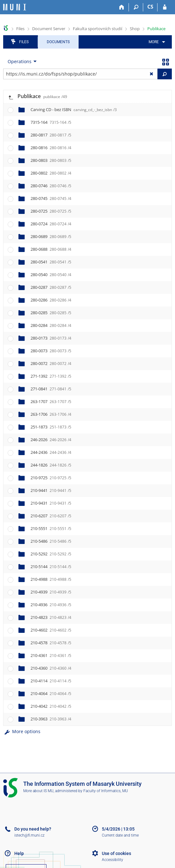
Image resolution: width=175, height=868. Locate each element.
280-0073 (51, 351)
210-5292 (51, 554)
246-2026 (51, 440)
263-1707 (51, 401)
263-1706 (51, 414)
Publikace (156, 29)
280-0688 (51, 249)
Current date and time (120, 835)
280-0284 (51, 325)
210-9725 (51, 478)
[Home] (122, 7)
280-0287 (51, 287)
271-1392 (51, 376)
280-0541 (51, 262)
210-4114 (51, 681)
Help (19, 853)
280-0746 (51, 186)
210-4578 (51, 643)
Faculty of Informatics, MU (106, 791)
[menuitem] (156, 42)
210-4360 (51, 668)
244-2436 (51, 452)
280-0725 (51, 211)
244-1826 (51, 465)
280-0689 (51, 236)
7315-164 (51, 122)
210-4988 (51, 579)
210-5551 (51, 528)
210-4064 (51, 693)
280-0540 (51, 275)
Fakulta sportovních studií (98, 29)
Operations (20, 61)
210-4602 (51, 630)
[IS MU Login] (165, 7)
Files (20, 29)
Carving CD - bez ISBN (74, 109)
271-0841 (51, 389)
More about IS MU (38, 791)
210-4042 (51, 706)
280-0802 (51, 173)
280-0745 (51, 198)
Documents (58, 42)
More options (22, 731)
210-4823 (51, 617)
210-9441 (51, 490)
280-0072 (51, 363)
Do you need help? (33, 829)
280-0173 (51, 338)
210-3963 (51, 719)
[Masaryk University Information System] (15, 7)
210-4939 (51, 592)
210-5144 (51, 567)
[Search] (136, 7)
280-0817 (51, 135)
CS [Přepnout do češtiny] (150, 7)
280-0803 (51, 160)
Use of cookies (116, 853)
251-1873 (51, 427)
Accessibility (112, 860)
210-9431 (51, 503)
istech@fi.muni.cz (29, 835)
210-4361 (51, 655)
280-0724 (51, 224)
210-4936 (51, 605)
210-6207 (51, 516)
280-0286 (51, 300)
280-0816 (51, 148)
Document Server (49, 29)
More (154, 42)
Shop (135, 29)
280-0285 (51, 313)
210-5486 (51, 541)
